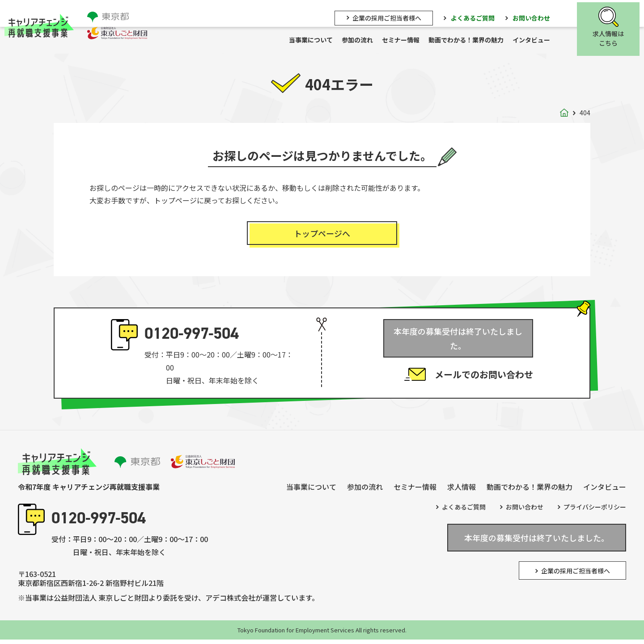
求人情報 (462, 491)
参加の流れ (362, 41)
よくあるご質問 (477, 17)
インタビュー (536, 41)
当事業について (315, 41)
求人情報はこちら (613, 38)
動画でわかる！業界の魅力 (470, 41)
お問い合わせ (536, 17)
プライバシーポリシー (595, 511)
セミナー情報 (405, 41)
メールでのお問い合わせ (484, 368)
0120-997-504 (192, 338)
